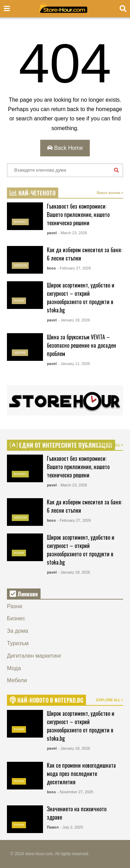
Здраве (20, 353)
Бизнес (20, 222)
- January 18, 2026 (74, 320)
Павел (53, 827)
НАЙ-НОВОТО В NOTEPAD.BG (46, 700)
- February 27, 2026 (74, 268)
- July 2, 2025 (72, 827)
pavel (52, 233)
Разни (19, 301)
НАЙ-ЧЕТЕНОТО (33, 193)
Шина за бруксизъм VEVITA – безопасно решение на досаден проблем (81, 345)
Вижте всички (110, 193)
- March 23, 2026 (73, 233)
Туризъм (18, 643)
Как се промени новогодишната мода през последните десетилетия (81, 774)
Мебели (20, 265)
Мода (14, 668)
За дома (18, 631)
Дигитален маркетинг (34, 656)
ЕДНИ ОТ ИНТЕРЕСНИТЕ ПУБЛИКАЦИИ (61, 445)
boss (51, 268)
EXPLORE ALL (110, 445)
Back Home (65, 148)
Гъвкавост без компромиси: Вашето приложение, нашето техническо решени (78, 214)
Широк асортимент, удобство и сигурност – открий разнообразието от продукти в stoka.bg (81, 298)
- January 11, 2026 (74, 364)
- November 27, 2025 (75, 792)
